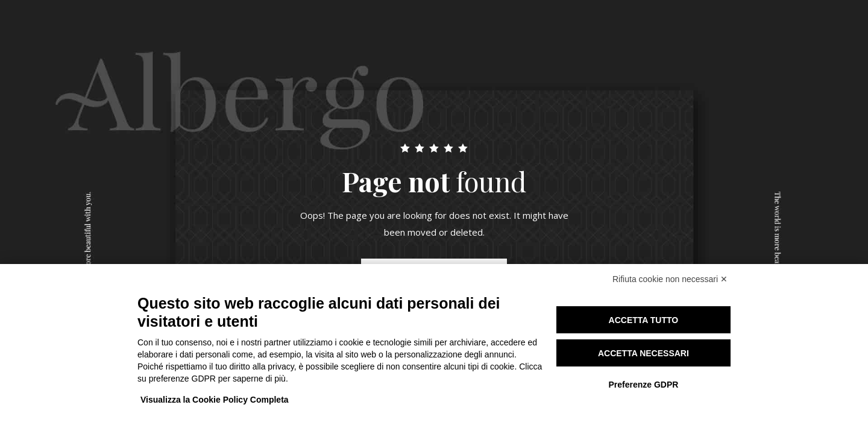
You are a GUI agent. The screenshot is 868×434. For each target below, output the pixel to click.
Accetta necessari (643, 353)
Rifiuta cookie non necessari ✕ (670, 279)
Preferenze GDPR (643, 385)
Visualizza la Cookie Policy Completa (215, 400)
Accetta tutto (644, 320)
